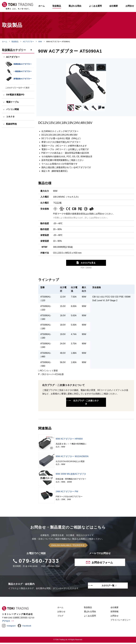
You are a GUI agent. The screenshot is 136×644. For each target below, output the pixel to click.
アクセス (6, 622)
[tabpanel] (86, 85)
